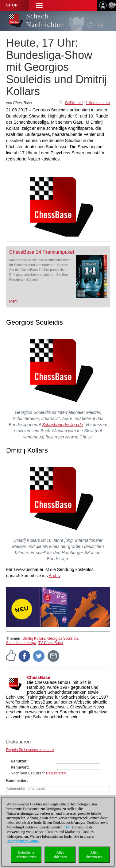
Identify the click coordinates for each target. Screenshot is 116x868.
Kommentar (16, 781)
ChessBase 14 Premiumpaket (42, 252)
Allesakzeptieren (94, 855)
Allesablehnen (60, 855)
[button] (39, 5)
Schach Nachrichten (45, 20)
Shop (12, 5)
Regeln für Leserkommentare (30, 750)
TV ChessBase (51, 643)
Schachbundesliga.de (63, 425)
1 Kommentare (98, 103)
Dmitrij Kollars (34, 638)
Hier (68, 827)
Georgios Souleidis (63, 638)
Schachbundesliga (21, 643)
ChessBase (39, 677)
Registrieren (56, 773)
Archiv (55, 576)
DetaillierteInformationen (26, 855)
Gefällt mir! (74, 103)
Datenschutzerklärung (23, 841)
